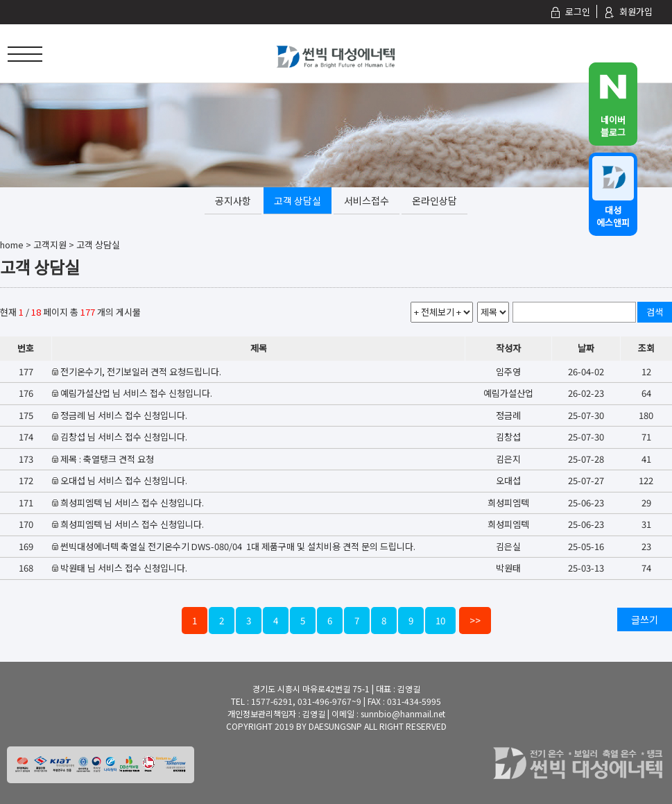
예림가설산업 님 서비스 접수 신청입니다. (136, 393)
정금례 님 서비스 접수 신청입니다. (124, 415)
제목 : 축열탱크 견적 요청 (107, 459)
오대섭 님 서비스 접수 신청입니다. (124, 480)
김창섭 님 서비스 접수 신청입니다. (124, 437)
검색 (655, 312)
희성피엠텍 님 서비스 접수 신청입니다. (132, 503)
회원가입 (628, 11)
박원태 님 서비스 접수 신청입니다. (124, 568)
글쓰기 (645, 619)
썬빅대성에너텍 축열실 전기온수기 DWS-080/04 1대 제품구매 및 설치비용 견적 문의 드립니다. (238, 546)
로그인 (570, 11)
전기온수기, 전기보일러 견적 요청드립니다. (141, 371)
